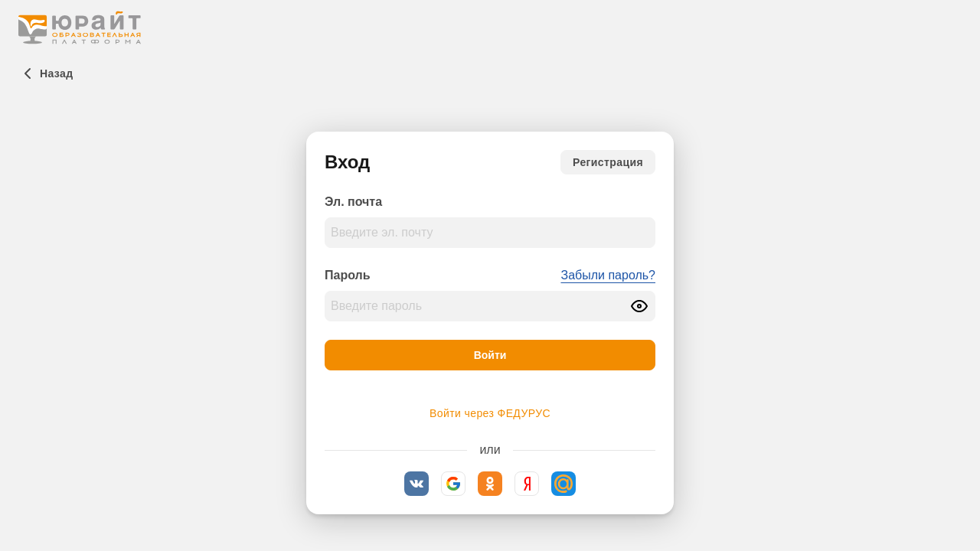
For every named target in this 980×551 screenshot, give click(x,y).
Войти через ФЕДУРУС (490, 413)
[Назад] (46, 73)
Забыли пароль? (608, 275)
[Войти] (490, 355)
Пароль (348, 275)
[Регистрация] (608, 162)
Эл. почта (353, 202)
